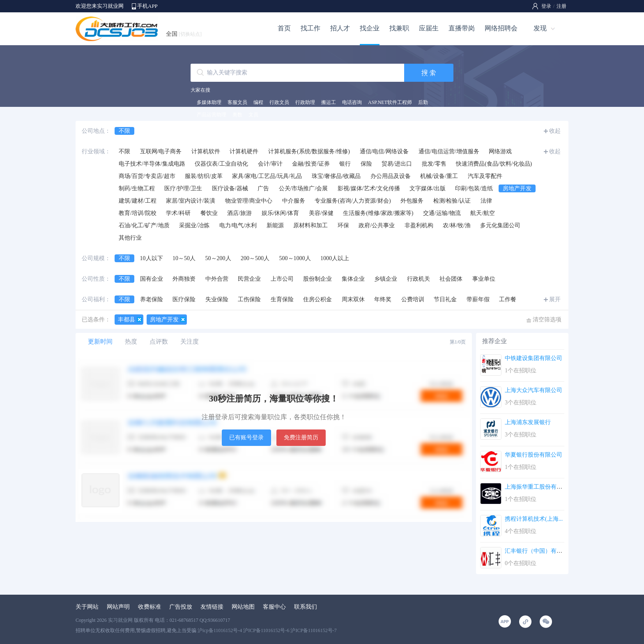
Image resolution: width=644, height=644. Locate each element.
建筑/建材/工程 (138, 201)
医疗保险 (184, 299)
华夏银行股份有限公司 (534, 455)
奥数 (237, 115)
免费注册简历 (301, 437)
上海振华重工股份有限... (536, 487)
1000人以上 (335, 258)
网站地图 (243, 607)
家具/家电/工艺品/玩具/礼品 (267, 176)
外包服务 (412, 201)
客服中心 (274, 607)
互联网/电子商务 (161, 151)
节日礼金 (445, 299)
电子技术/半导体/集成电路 (152, 164)
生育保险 (282, 299)
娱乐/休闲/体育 (281, 213)
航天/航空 (483, 213)
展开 (555, 299)
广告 (263, 188)
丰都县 (126, 320)
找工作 (310, 28)
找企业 (370, 28)
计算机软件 (206, 151)
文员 (253, 115)
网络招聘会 (501, 28)
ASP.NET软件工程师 (390, 102)
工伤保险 (249, 299)
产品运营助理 (212, 115)
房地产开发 (517, 188)
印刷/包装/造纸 (474, 188)
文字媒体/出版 (428, 188)
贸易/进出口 (397, 164)
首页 (284, 28)
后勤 (423, 102)
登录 (546, 6)
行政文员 (279, 102)
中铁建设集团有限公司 (534, 358)
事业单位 (484, 279)
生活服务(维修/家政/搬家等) (378, 213)
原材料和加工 (310, 225)
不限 (124, 131)
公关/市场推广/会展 (304, 188)
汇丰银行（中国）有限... (536, 551)
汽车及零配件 (485, 176)
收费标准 (149, 607)
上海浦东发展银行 (528, 422)
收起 (555, 131)
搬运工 (329, 102)
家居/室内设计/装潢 (191, 201)
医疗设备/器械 (230, 188)
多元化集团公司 (500, 225)
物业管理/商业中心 (249, 201)
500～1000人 (295, 258)
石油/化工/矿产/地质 (144, 225)
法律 (486, 201)
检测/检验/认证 (452, 201)
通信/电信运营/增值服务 (449, 151)
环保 (343, 225)
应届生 (429, 28)
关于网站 (87, 607)
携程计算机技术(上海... (534, 519)
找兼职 (399, 28)
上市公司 (282, 279)
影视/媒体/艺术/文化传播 (369, 188)
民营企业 (249, 279)
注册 (561, 6)
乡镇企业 (386, 279)
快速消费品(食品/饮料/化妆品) (494, 164)
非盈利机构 (419, 225)
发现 (540, 28)
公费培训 (413, 299)
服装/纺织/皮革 (204, 176)
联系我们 (306, 607)
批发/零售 (434, 164)
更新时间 (100, 342)
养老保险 (152, 299)
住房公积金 (317, 299)
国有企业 (152, 279)
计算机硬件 (244, 151)
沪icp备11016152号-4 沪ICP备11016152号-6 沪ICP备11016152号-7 (267, 630)
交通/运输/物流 (442, 213)
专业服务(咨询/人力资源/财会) (353, 201)
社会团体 (451, 279)
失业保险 (217, 299)
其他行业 (130, 238)
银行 (345, 164)
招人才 (340, 28)
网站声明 (118, 607)
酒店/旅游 (239, 213)
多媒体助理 (209, 102)
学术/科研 (178, 213)
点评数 (159, 342)
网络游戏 (500, 151)
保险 (366, 164)
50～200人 (218, 258)
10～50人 (184, 258)
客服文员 (237, 102)
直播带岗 (462, 28)
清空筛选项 (547, 320)
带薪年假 (478, 299)
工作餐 (508, 299)
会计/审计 (270, 164)
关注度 (190, 342)
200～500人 (255, 258)
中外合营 (217, 279)
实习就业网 (120, 620)
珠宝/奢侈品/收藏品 (336, 176)
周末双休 (353, 299)
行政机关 (419, 279)
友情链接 (212, 607)
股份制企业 (317, 279)
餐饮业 (209, 213)
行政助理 (305, 102)
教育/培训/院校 (138, 213)
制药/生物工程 (137, 188)
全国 (184, 34)
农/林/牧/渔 (457, 225)
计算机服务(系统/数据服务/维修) (309, 151)
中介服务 (294, 201)
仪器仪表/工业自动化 (221, 164)
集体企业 (353, 279)
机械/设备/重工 (439, 176)
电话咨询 (352, 102)
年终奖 (383, 299)
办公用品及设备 (391, 176)
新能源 (275, 225)
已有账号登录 (246, 437)
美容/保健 (321, 213)
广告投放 (181, 607)
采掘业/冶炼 (194, 225)
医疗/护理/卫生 (183, 188)
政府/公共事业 (377, 225)
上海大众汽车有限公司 (534, 390)
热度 (131, 342)
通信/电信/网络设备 (384, 151)
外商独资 (184, 279)
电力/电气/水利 (238, 225)
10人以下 (152, 258)
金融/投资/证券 (311, 164)
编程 (258, 102)
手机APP (147, 6)
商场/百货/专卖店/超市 (147, 176)
